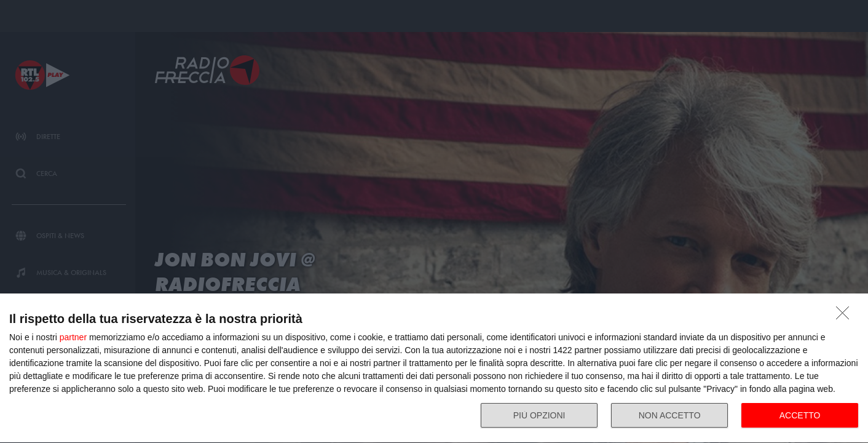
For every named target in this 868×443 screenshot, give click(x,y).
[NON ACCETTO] (846, 316)
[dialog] (434, 369)
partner (73, 337)
